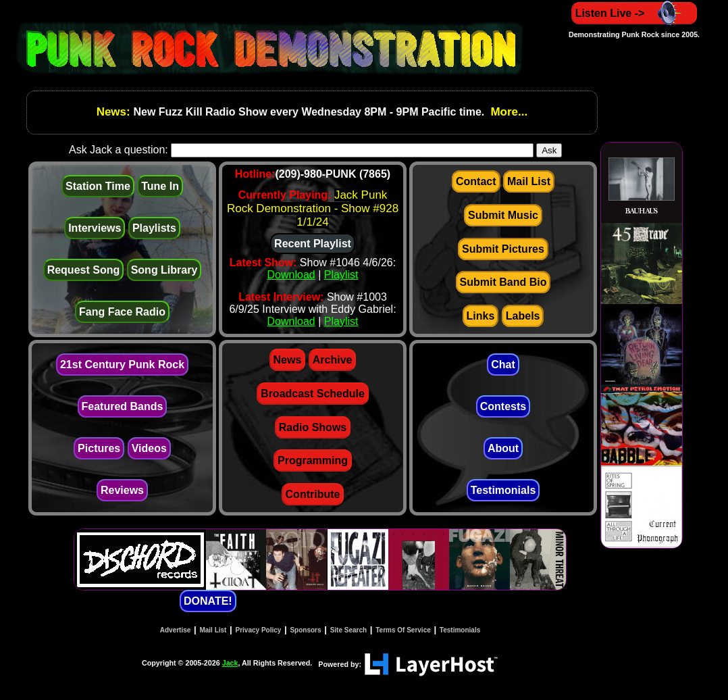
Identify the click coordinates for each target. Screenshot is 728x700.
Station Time (98, 186)
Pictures (99, 448)
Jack (230, 663)
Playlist (341, 275)
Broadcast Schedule (313, 394)
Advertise (176, 630)
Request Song (84, 270)
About (503, 448)
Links (481, 316)
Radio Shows (313, 427)
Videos (149, 448)
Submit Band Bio (503, 282)
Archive (333, 360)
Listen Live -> (634, 13)
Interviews (95, 228)
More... (508, 112)
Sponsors (305, 630)
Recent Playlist (313, 244)
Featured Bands (123, 406)
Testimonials (503, 490)
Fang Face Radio (122, 312)
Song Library (164, 270)
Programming (313, 460)
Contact (476, 181)
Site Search (348, 630)
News (288, 360)
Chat (503, 365)
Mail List (529, 181)
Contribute (313, 494)
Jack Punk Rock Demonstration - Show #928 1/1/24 (313, 208)
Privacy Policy (259, 630)
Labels (523, 316)
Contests (503, 406)
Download (291, 275)
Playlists (154, 228)
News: (115, 112)
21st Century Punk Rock (122, 365)
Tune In (160, 186)
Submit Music (503, 215)
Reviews (122, 490)
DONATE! (208, 601)
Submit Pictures (503, 249)
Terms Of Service (403, 630)
